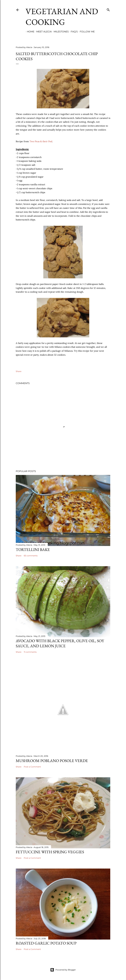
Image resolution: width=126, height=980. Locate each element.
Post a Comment (32, 767)
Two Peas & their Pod (41, 141)
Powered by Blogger (63, 970)
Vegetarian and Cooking (62, 17)
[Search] (108, 9)
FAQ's (73, 32)
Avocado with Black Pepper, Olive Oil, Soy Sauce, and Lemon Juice (60, 643)
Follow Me (86, 32)
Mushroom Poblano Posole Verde (52, 761)
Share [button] (19, 371)
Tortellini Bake (33, 550)
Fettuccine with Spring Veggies (50, 852)
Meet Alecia (43, 32)
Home (29, 32)
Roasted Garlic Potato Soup (46, 943)
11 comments (30, 652)
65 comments (31, 556)
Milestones (60, 32)
